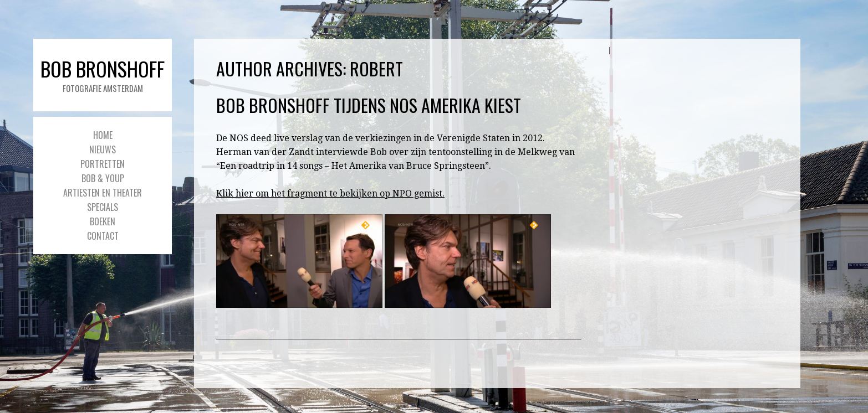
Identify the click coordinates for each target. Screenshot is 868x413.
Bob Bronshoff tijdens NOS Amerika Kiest (369, 105)
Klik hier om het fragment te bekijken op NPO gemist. (330, 193)
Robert (376, 68)
